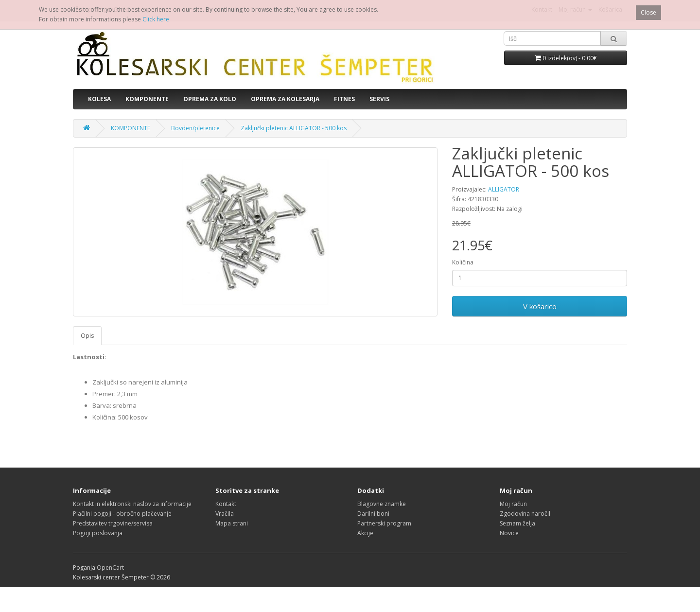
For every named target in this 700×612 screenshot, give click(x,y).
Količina (463, 262)
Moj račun (513, 504)
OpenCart (110, 568)
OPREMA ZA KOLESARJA (285, 99)
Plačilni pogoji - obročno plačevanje (122, 514)
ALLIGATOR (504, 189)
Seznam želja (517, 523)
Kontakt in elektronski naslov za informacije (132, 504)
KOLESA (99, 99)
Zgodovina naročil (525, 514)
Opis (87, 336)
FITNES (344, 99)
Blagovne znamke (382, 504)
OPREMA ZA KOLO (210, 99)
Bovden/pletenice (195, 128)
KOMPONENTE (147, 99)
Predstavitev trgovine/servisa (113, 523)
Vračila (225, 514)
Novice (509, 533)
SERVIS (379, 99)
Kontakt (226, 504)
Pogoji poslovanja (98, 533)
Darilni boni (373, 514)
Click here (156, 19)
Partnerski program (384, 523)
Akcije (365, 533)
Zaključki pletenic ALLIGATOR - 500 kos (294, 128)
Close (648, 12)
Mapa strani (232, 523)
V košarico (540, 306)
